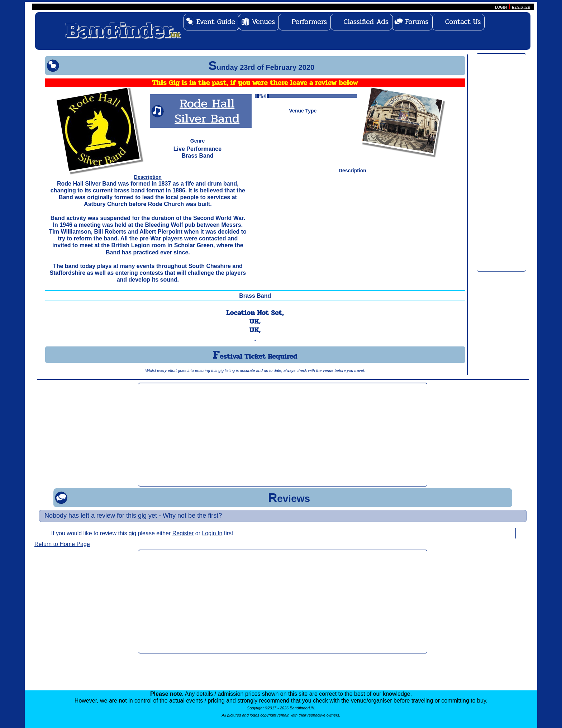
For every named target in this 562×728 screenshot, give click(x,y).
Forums (417, 22)
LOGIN (501, 7)
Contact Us (463, 22)
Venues (263, 22)
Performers (309, 22)
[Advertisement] (501, 163)
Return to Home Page (62, 544)
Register (183, 533)
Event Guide (216, 22)
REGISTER (521, 7)
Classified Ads (366, 22)
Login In (212, 533)
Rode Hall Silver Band (207, 111)
